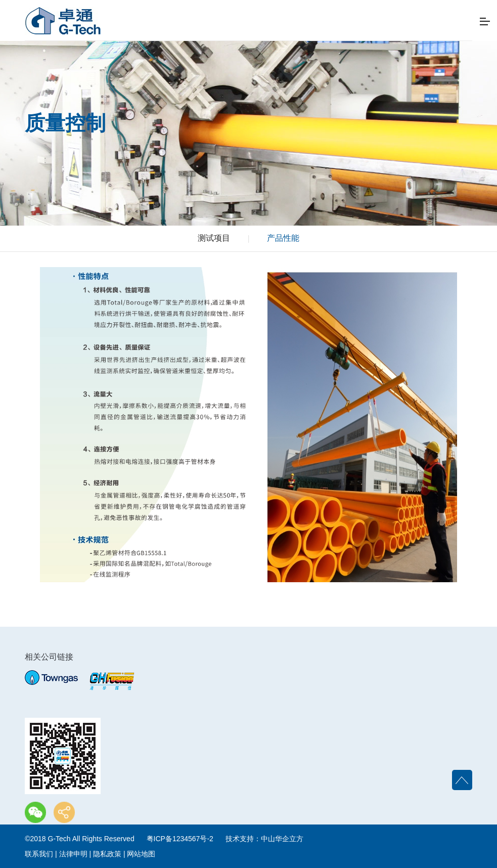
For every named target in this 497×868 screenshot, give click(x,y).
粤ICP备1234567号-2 (180, 839)
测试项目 (214, 238)
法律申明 (73, 854)
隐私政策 (107, 854)
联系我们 (39, 854)
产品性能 (283, 238)
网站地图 (141, 854)
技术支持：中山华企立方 (264, 839)
